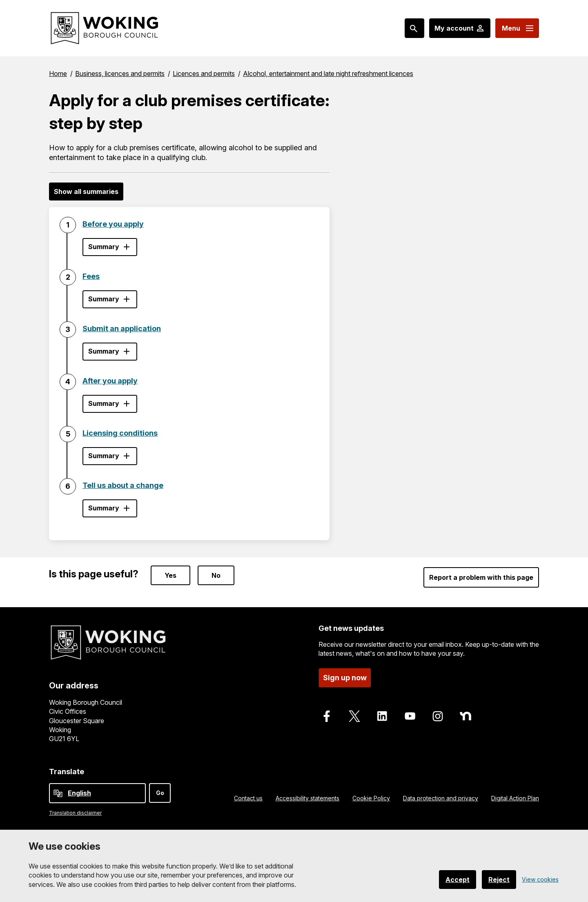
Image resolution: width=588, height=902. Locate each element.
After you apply (110, 381)
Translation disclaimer (75, 813)
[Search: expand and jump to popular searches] (414, 28)
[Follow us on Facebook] (327, 716)
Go (160, 793)
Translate (67, 772)
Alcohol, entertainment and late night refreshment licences (328, 73)
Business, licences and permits (120, 73)
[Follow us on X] (354, 716)
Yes (170, 575)
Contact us (248, 798)
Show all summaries (86, 192)
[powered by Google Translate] (58, 793)
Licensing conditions (120, 433)
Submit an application (122, 329)
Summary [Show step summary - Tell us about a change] (104, 508)
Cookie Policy (371, 798)
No (216, 575)
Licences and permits (204, 73)
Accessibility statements (307, 798)
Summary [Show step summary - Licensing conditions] (104, 456)
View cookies (540, 879)
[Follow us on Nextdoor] (465, 716)
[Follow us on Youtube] (410, 716)
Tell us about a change (123, 485)
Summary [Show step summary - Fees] (104, 299)
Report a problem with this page (481, 577)
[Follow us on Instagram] (438, 716)
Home (58, 73)
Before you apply (113, 224)
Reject (499, 880)
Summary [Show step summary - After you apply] (104, 403)
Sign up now (345, 678)
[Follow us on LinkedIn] (382, 716)
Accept (458, 880)
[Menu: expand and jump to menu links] (517, 28)
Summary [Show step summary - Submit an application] (104, 351)
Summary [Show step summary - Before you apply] (104, 247)
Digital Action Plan (515, 798)
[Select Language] (97, 793)
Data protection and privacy (441, 798)
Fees (91, 276)
